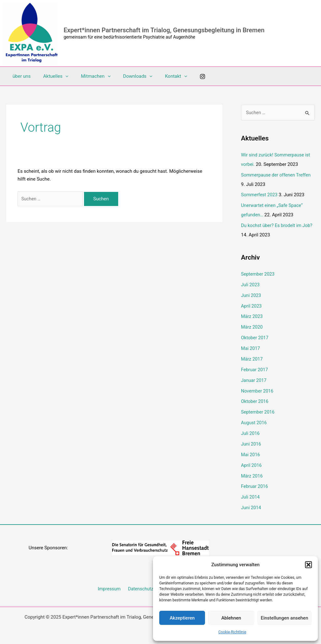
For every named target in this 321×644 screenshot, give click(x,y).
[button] (308, 565)
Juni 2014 (251, 507)
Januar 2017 (254, 380)
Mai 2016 (251, 454)
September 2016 (258, 412)
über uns (20, 76)
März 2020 (252, 327)
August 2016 (254, 422)
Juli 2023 (251, 285)
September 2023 (258, 274)
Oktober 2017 (255, 337)
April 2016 (252, 464)
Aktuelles (51, 76)
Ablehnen (231, 618)
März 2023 (252, 316)
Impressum (110, 588)
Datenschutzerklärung (150, 588)
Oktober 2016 (255, 401)
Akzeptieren (182, 618)
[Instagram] (187, 77)
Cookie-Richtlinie (232, 632)
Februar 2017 (255, 369)
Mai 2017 (251, 348)
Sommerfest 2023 (260, 195)
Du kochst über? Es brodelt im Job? (278, 225)
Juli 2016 (251, 433)
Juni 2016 (251, 443)
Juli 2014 (251, 496)
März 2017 (252, 359)
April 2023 (252, 306)
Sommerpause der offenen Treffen (277, 175)
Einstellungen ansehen (284, 618)
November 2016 (258, 390)
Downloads (127, 76)
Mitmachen (88, 76)
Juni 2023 (251, 295)
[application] (61, 76)
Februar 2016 (255, 486)
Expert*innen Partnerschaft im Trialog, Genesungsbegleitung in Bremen (164, 30)
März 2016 (252, 475)
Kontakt (162, 76)
